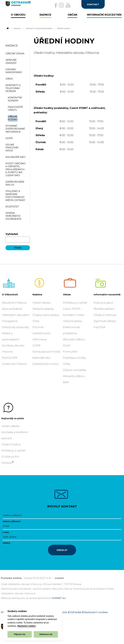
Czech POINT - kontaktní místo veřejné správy (74, 315)
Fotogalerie (10, 321)
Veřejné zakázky (43, 309)
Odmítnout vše (46, 634)
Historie (7, 352)
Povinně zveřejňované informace (41, 333)
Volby (67, 364)
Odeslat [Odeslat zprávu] (62, 550)
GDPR (36, 345)
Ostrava (6, 463)
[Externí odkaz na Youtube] (68, 5)
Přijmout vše (20, 634)
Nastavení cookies (27, 626)
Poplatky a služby (74, 358)
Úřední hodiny (11, 444)
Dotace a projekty (75, 370)
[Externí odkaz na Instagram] (61, 5)
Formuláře (70, 352)
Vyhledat (12, 234)
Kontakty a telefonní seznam (39, 28)
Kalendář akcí (42, 358)
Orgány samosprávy (46, 315)
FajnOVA (99, 327)
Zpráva (6, 543)
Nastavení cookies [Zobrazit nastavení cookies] (96, 612)
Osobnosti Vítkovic (15, 364)
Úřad (36, 321)
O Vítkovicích (10, 295)
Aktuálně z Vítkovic (15, 303)
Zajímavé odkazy (105, 321)
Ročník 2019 (10, 358)
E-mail (6, 532)
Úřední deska (41, 303)
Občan (67, 295)
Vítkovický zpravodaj (15, 327)
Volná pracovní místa (46, 352)
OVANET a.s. (59, 598)
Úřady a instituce (105, 315)
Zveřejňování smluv (46, 364)
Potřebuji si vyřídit (75, 303)
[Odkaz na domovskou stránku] (7, 28)
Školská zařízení (104, 309)
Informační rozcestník (107, 295)
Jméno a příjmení (11, 522)
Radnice (17, 28)
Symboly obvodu (13, 345)
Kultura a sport (103, 303)
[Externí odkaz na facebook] (56, 5)
